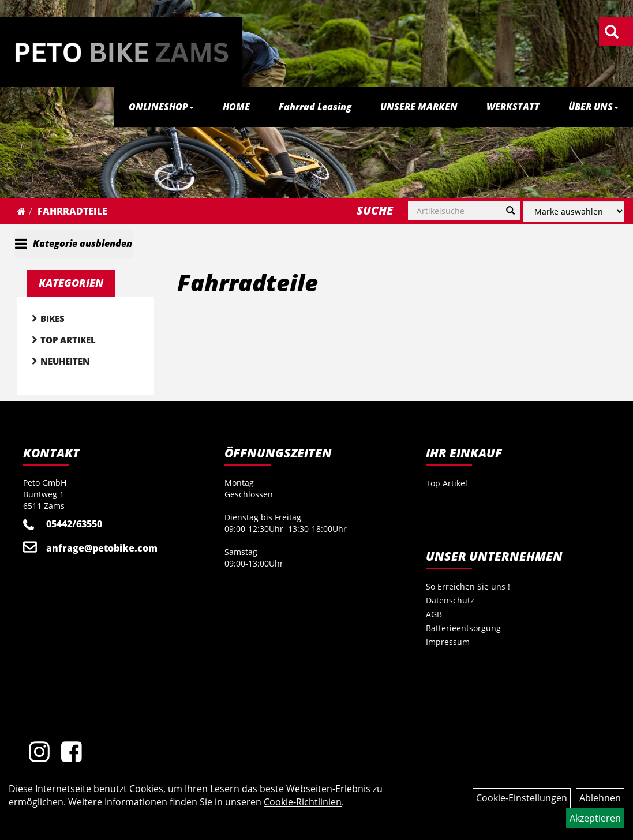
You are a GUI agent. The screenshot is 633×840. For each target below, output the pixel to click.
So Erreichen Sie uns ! (468, 586)
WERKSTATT (513, 107)
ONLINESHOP (161, 107)
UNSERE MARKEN (419, 107)
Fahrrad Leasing (315, 107)
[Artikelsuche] (612, 33)
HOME (236, 107)
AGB (434, 614)
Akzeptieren (595, 818)
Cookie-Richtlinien (303, 802)
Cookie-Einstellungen (522, 798)
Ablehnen (600, 798)
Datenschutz (450, 600)
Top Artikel (68, 340)
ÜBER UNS (593, 107)
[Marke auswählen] (574, 211)
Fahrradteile (72, 211)
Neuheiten (65, 361)
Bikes (53, 318)
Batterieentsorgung (463, 628)
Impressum (448, 642)
